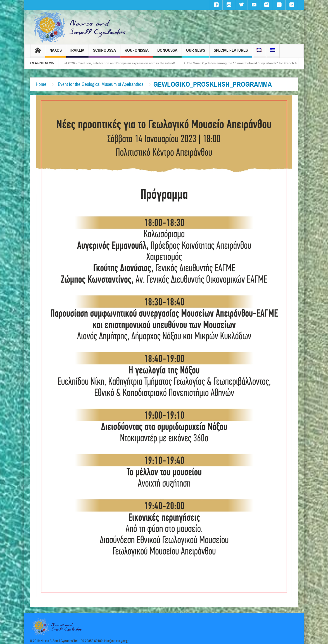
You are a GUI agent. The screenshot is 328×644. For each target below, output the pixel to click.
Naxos (56, 53)
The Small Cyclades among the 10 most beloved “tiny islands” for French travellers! (254, 63)
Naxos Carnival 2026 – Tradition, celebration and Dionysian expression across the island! (116, 63)
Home (41, 84)
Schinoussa (104, 53)
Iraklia (77, 53)
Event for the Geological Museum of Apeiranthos (101, 84)
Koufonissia (137, 53)
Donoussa (167, 53)
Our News (196, 53)
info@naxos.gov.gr (117, 641)
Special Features (231, 53)
